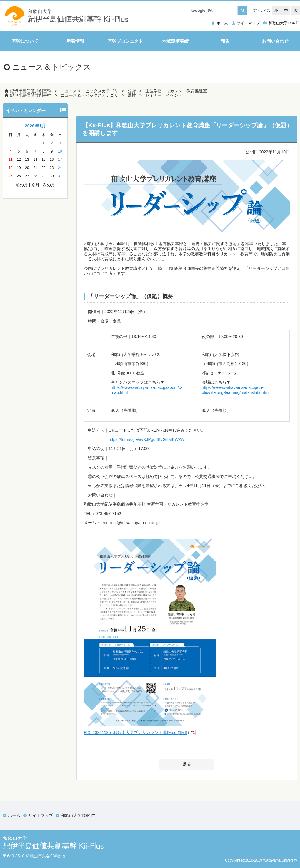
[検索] (212, 11)
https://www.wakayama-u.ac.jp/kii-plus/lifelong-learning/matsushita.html (236, 390)
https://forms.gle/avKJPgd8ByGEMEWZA (146, 439)
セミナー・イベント (164, 95)
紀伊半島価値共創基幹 (31, 91)
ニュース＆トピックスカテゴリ (89, 91)
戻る (187, 764)
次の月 (49, 185)
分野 (132, 91)
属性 (132, 95)
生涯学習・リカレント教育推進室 (176, 91)
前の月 (22, 185)
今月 (35, 185)
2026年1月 (35, 126)
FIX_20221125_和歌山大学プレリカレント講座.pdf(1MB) (136, 732)
